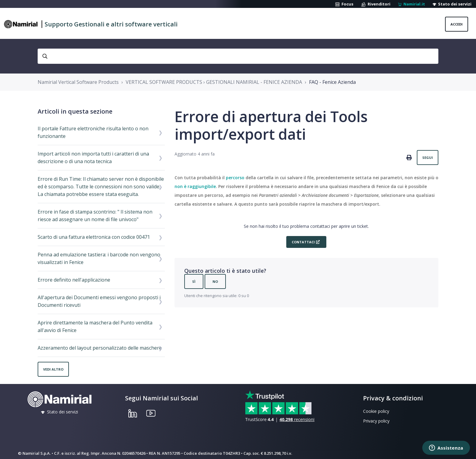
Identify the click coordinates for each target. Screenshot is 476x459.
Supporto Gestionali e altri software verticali (111, 24)
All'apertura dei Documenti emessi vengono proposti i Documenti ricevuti (99, 301)
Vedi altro (53, 369)
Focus (344, 4)
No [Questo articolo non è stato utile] (215, 281)
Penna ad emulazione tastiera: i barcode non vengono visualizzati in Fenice (99, 258)
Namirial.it (411, 4)
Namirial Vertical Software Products (78, 82)
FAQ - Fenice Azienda (332, 82)
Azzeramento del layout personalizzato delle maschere (100, 348)
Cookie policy (376, 411)
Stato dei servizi (452, 4)
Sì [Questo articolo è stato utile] (194, 281)
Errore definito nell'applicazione (74, 280)
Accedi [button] (457, 24)
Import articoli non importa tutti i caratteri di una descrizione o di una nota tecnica (93, 158)
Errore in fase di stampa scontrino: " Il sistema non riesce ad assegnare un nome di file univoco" (95, 216)
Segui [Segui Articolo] (428, 158)
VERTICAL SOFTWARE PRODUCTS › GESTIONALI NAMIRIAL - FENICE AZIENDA (214, 82)
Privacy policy (376, 421)
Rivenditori (376, 4)
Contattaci (303, 242)
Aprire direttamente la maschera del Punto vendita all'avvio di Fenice (95, 326)
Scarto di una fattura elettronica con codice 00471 (94, 237)
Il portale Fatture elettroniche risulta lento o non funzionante (93, 132)
